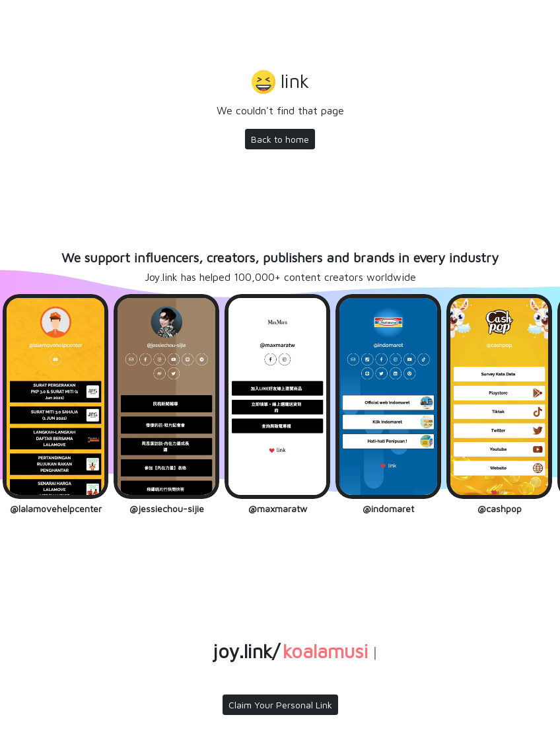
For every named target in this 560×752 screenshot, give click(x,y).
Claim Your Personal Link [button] (280, 705)
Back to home (280, 139)
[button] (280, 83)
